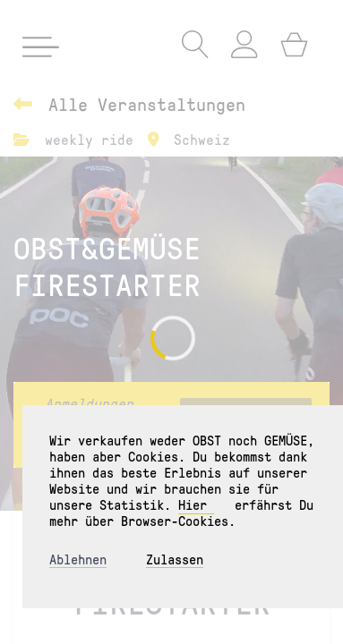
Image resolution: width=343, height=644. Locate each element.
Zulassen (175, 559)
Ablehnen (78, 559)
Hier (196, 504)
